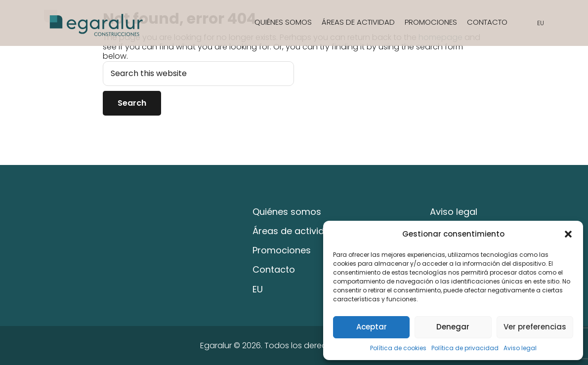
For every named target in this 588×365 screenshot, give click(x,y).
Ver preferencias (535, 327)
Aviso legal (520, 348)
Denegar (453, 327)
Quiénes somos (283, 22)
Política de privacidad (465, 348)
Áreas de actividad (358, 22)
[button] (568, 234)
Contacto (487, 22)
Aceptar (372, 327)
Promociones (431, 22)
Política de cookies (398, 348)
